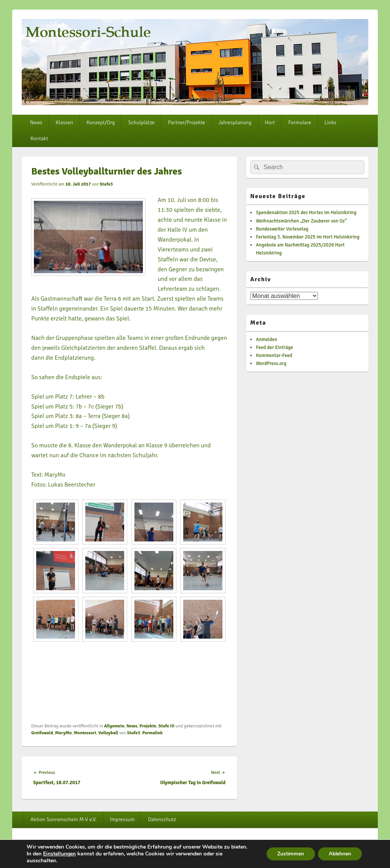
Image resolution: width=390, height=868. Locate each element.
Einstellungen (59, 854)
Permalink (153, 733)
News (36, 123)
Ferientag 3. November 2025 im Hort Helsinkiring (308, 237)
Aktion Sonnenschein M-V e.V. (64, 819)
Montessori (85, 733)
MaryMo (64, 733)
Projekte (148, 726)
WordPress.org (271, 364)
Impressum (122, 819)
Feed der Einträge (274, 348)
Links (330, 123)
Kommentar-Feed (274, 356)
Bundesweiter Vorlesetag (282, 229)
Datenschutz (162, 819)
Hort (270, 123)
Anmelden (267, 340)
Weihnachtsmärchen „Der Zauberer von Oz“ (301, 221)
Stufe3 (106, 184)
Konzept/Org (101, 123)
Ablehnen (339, 854)
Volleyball (108, 733)
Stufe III (166, 726)
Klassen (64, 123)
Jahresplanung (235, 123)
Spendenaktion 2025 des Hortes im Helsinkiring (306, 213)
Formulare (300, 123)
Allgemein (114, 726)
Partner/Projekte (187, 123)
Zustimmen (288, 854)
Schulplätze (141, 123)
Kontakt (39, 139)
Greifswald (42, 733)
